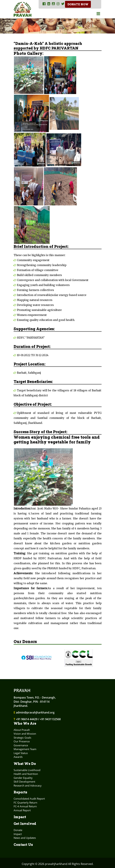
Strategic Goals (22, 738)
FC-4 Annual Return (25, 806)
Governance (21, 745)
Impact (20, 817)
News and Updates (25, 838)
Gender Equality (23, 778)
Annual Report (22, 810)
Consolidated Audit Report (29, 799)
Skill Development (24, 782)
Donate (18, 830)
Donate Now (78, 4)
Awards (18, 757)
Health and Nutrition (26, 774)
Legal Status (21, 753)
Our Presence (22, 741)
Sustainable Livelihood (27, 770)
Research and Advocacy (28, 785)
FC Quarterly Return (25, 803)
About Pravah (22, 730)
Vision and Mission (25, 734)
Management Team (25, 749)
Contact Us (23, 844)
